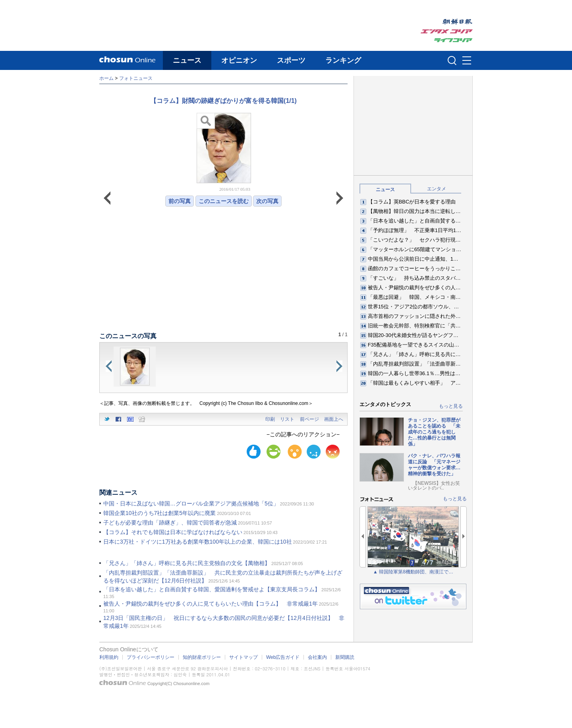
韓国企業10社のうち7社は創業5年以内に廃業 (159, 513)
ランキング (343, 60)
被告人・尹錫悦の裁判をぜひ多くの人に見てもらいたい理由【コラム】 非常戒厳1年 (211, 604)
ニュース (187, 60)
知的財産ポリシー (202, 657)
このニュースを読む (224, 201)
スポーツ (291, 60)
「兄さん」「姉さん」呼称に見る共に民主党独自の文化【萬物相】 (187, 563)
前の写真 (180, 201)
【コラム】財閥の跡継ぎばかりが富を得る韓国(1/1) (223, 101)
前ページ (309, 419)
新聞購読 (345, 657)
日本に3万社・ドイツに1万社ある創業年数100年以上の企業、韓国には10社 (198, 542)
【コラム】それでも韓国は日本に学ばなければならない (173, 532)
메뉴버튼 (467, 61)
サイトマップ (243, 657)
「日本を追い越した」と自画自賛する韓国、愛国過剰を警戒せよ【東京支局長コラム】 (212, 589)
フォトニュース (136, 78)
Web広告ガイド (283, 657)
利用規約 (109, 657)
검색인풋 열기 (452, 60)
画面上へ (334, 419)
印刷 (270, 419)
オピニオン (239, 60)
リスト (287, 419)
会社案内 (317, 657)
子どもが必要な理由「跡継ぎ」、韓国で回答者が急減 (170, 523)
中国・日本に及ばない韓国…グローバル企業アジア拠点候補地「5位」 (191, 503)
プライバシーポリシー (151, 657)
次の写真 (267, 201)
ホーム (106, 78)
